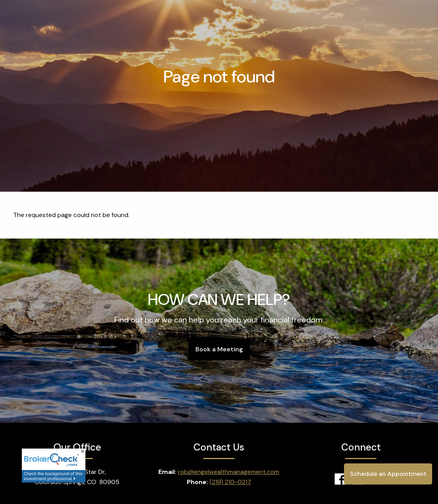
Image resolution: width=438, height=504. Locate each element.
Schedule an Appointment (387, 474)
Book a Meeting (219, 349)
